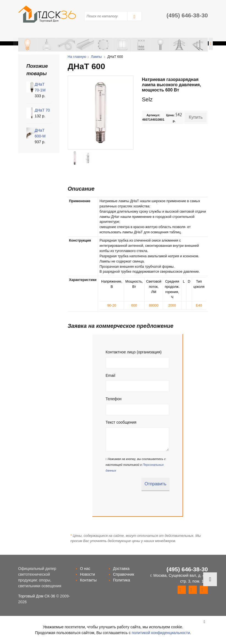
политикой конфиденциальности (161, 633)
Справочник (124, 574)
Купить (196, 117)
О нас (85, 569)
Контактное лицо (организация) (134, 352)
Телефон (114, 399)
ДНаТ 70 (42, 110)
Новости (87, 574)
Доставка (121, 569)
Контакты (88, 580)
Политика (122, 580)
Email (110, 375)
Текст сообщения (121, 422)
